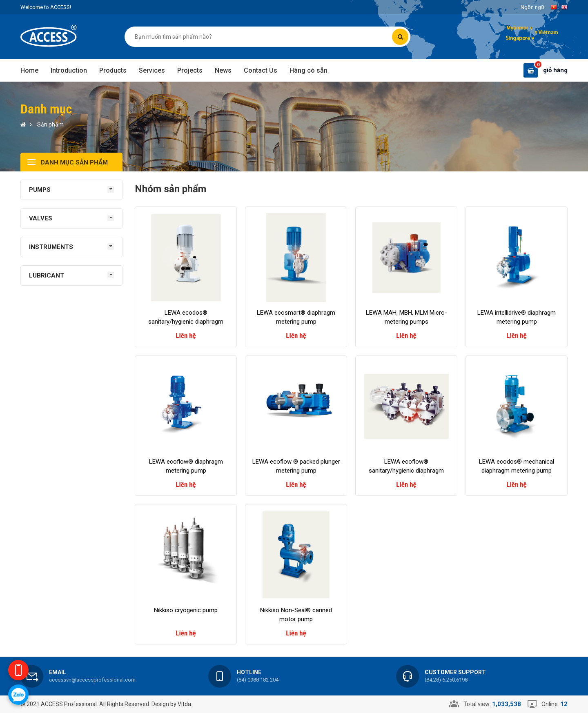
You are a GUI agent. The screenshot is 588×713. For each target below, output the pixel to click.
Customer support (455, 672)
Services (152, 70)
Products (113, 70)
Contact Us (261, 70)
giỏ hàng (555, 70)
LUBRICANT (47, 275)
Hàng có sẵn (308, 70)
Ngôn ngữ (532, 7)
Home (29, 70)
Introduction (69, 70)
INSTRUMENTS (51, 247)
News (223, 70)
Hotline (249, 672)
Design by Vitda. (172, 704)
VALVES (41, 218)
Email (58, 672)
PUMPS (40, 190)
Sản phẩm (50, 124)
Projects (190, 70)
